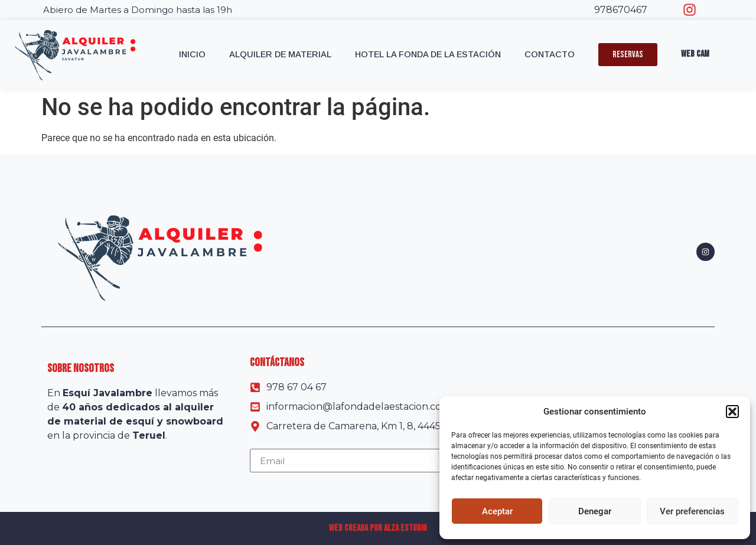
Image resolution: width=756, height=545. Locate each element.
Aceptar (497, 511)
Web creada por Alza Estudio (378, 528)
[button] (732, 412)
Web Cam (695, 54)
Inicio (192, 54)
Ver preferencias (692, 511)
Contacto (550, 54)
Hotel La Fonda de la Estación (428, 54)
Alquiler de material (280, 54)
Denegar (595, 511)
